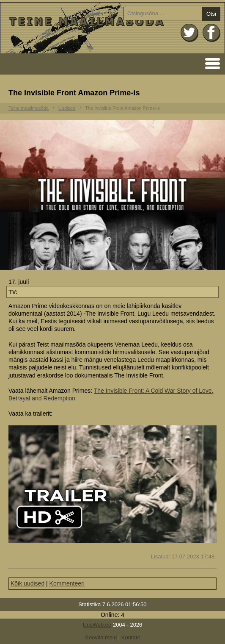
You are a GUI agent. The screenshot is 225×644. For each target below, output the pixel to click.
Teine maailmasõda (29, 108)
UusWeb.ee (97, 625)
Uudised (67, 108)
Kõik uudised (27, 583)
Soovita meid (101, 637)
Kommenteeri (67, 583)
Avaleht (112, 28)
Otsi (211, 14)
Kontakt (131, 637)
